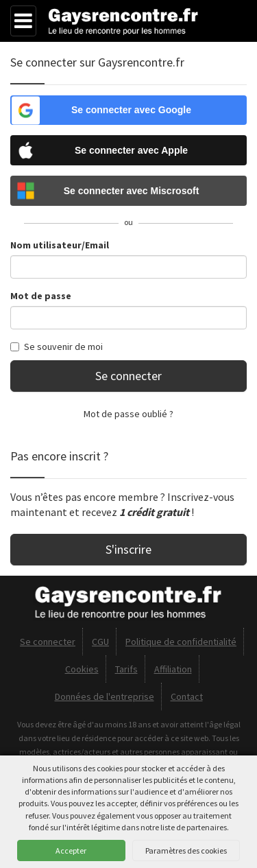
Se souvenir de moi (57, 347)
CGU (100, 642)
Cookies (82, 669)
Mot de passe (41, 296)
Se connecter (128, 376)
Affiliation (173, 669)
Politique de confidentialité (181, 642)
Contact (187, 696)
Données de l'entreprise (105, 696)
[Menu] (23, 21)
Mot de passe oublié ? (128, 414)
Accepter (71, 851)
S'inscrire (128, 549)
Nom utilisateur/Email (60, 245)
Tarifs (126, 669)
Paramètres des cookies (186, 851)
